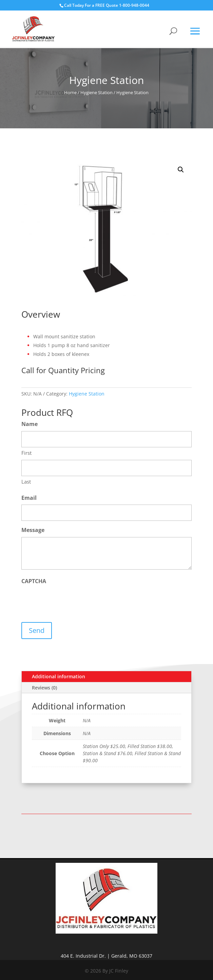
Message (33, 530)
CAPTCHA (34, 581)
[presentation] (73, 601)
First (26, 453)
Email (29, 498)
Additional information (59, 676)
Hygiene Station (96, 92)
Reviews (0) (44, 688)
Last (26, 482)
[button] (181, 170)
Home (70, 92)
